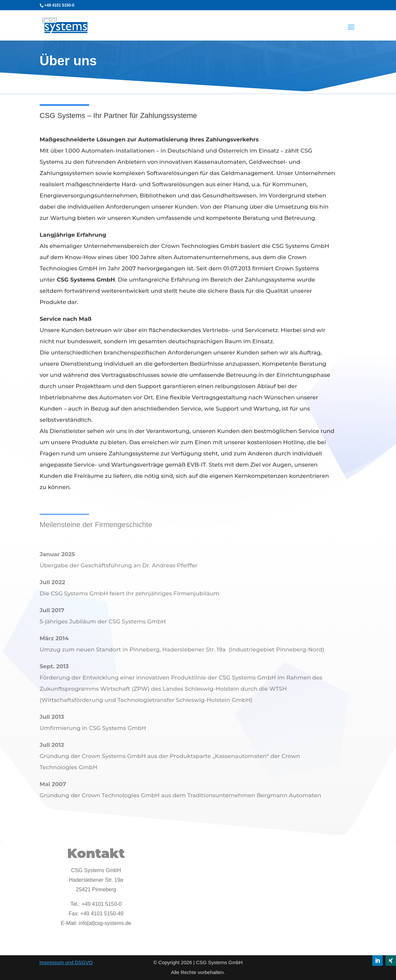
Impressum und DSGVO (66, 962)
